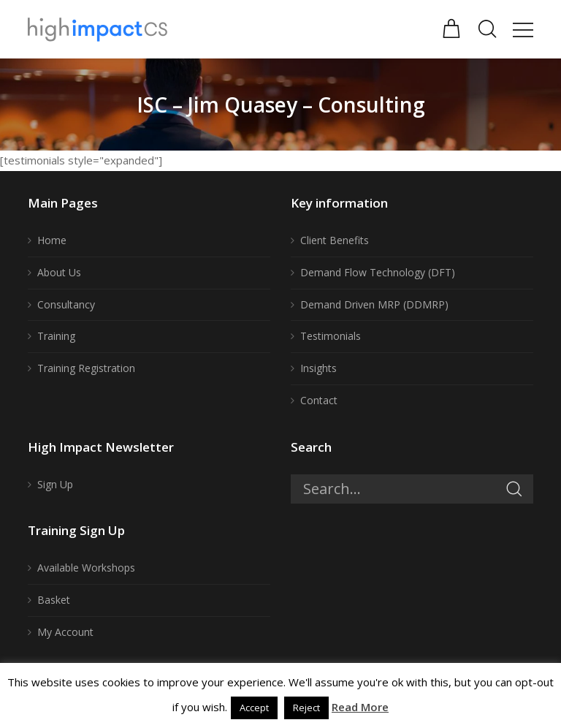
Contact (319, 400)
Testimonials (331, 336)
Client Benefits (335, 240)
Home (52, 240)
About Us (59, 272)
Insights (318, 368)
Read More (360, 707)
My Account (65, 632)
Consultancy (66, 304)
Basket (54, 600)
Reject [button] (306, 708)
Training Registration (86, 368)
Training (56, 336)
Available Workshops (86, 568)
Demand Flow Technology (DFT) (378, 272)
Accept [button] (254, 708)
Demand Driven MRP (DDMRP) (374, 304)
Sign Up (55, 484)
